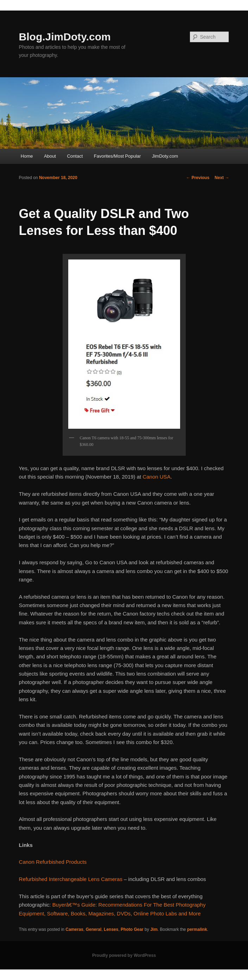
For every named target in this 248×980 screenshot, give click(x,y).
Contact (75, 156)
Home (27, 156)
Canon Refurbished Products (53, 862)
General (94, 929)
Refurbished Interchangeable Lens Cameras (71, 879)
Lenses (111, 929)
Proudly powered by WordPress (124, 955)
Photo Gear (132, 929)
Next (222, 178)
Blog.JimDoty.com (65, 37)
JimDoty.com (165, 156)
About (50, 156)
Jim (154, 929)
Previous (198, 178)
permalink (197, 929)
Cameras (74, 929)
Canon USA (156, 477)
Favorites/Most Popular (117, 156)
